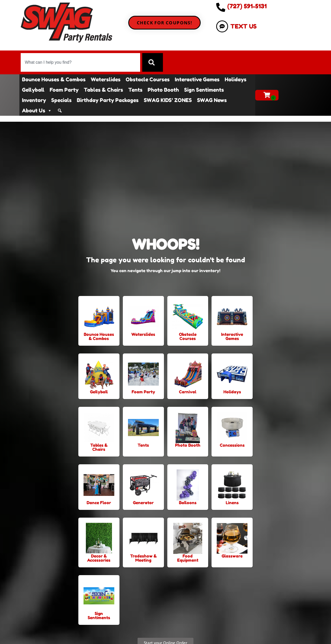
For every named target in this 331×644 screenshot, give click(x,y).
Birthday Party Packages (108, 100)
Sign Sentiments (204, 90)
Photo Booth (163, 90)
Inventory (34, 100)
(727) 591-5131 (247, 6)
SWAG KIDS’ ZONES (168, 100)
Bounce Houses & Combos (54, 79)
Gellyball (33, 90)
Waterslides (106, 79)
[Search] (153, 62)
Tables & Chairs (103, 90)
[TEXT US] (222, 26)
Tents (135, 90)
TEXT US (243, 26)
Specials (61, 100)
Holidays (236, 79)
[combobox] (80, 62)
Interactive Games (197, 79)
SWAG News (212, 100)
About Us (37, 111)
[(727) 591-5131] (221, 7)
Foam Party (64, 90)
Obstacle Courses (148, 79)
